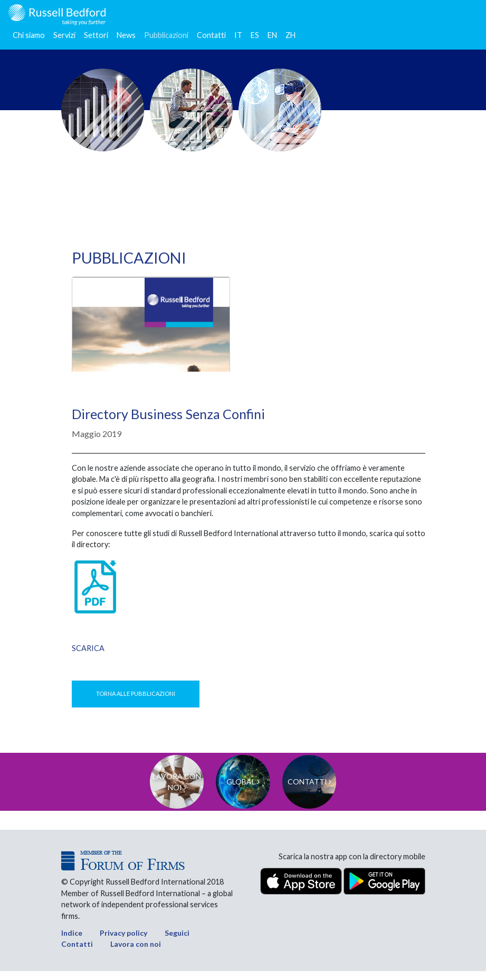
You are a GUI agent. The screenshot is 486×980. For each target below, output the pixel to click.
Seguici (177, 942)
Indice (72, 942)
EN (272, 35)
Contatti (211, 35)
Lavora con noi (136, 953)
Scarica (88, 648)
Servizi (64, 35)
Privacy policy (123, 942)
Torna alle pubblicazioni (136, 693)
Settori (96, 35)
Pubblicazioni (166, 35)
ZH (290, 35)
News (126, 35)
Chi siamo (29, 35)
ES (255, 35)
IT (238, 35)
